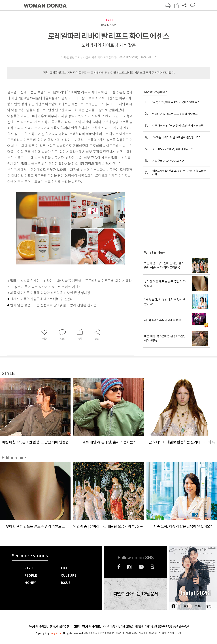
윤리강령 (64, 626)
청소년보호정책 (182, 626)
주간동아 (86, 627)
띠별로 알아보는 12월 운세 (136, 594)
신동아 (77, 627)
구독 (198, 606)
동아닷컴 (97, 627)
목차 (186, 606)
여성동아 (33, 627)
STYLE (109, 20)
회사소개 (107, 626)
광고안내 (54, 626)
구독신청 (44, 626)
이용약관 (149, 626)
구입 (209, 606)
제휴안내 (139, 626)
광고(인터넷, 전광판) (123, 626)
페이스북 (119, 567)
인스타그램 (129, 567)
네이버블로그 (152, 567)
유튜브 (141, 567)
